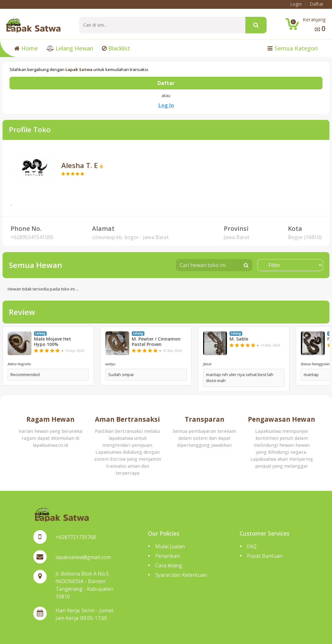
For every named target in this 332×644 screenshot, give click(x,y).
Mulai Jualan (170, 546)
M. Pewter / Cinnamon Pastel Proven (156, 342)
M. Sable (239, 339)
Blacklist (116, 48)
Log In (166, 105)
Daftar (166, 83)
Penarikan (167, 556)
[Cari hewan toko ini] (208, 265)
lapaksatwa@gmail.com (83, 557)
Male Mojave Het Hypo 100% (53, 342)
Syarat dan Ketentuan (181, 575)
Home (26, 48)
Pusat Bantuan (265, 556)
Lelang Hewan (70, 48)
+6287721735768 (76, 537)
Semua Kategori (293, 48)
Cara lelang (169, 565)
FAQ (252, 546)
